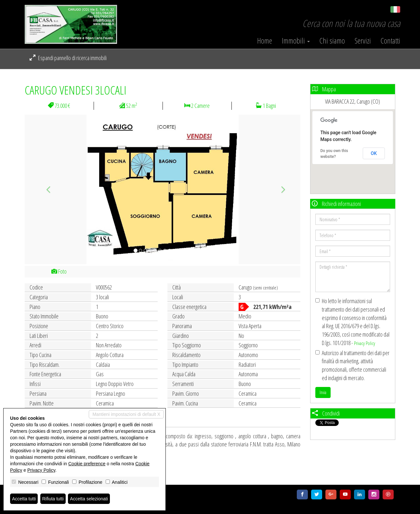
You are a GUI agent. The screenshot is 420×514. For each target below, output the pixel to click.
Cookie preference (87, 464)
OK (374, 153)
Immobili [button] (296, 41)
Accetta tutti (24, 499)
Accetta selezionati (89, 499)
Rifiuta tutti (53, 499)
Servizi (363, 41)
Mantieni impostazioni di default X (126, 414)
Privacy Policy (365, 343)
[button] (45, 189)
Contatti (390, 41)
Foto (59, 271)
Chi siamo (332, 41)
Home (265, 41)
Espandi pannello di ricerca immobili (68, 58)
